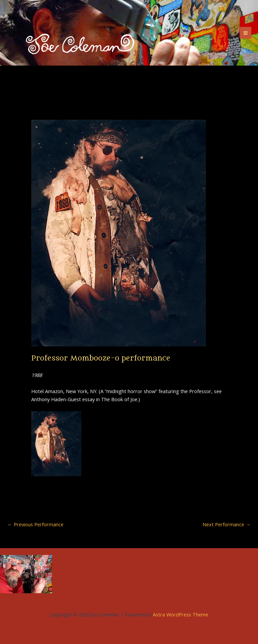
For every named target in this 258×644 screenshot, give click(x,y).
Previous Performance (35, 524)
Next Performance (227, 524)
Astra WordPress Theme (181, 614)
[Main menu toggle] (246, 33)
